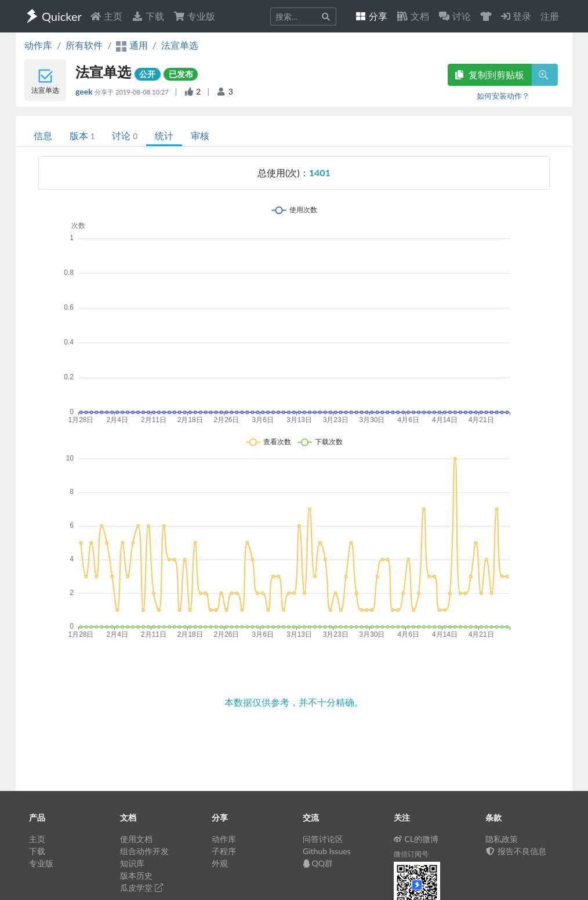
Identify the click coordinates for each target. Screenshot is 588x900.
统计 (164, 135)
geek (85, 91)
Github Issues (327, 851)
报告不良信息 (516, 851)
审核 (200, 135)
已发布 (181, 74)
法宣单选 (180, 45)
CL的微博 (416, 839)
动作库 (38, 45)
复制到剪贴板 (489, 75)
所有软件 (84, 45)
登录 (516, 16)
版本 (82, 135)
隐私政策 (502, 839)
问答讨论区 (323, 839)
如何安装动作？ (503, 96)
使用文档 (136, 839)
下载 (148, 16)
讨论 (124, 135)
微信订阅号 (411, 854)
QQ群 (318, 863)
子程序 (224, 851)
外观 (220, 863)
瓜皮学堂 (141, 888)
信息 (43, 135)
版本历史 (136, 875)
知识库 (132, 863)
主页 (106, 16)
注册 (550, 16)
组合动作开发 (144, 851)
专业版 (194, 16)
